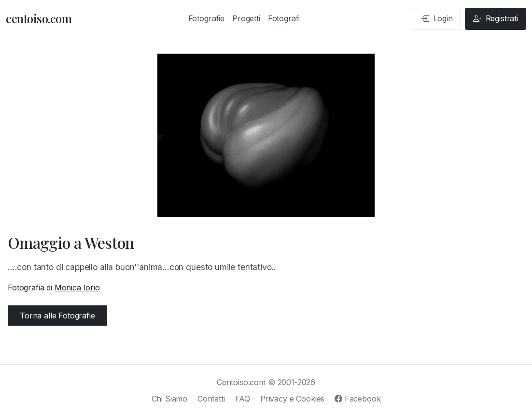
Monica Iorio (77, 288)
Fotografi (284, 18)
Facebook (357, 399)
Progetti (246, 18)
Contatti (211, 399)
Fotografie (206, 18)
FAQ (243, 399)
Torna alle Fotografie (57, 316)
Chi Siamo (170, 399)
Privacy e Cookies (292, 399)
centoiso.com (39, 18)
